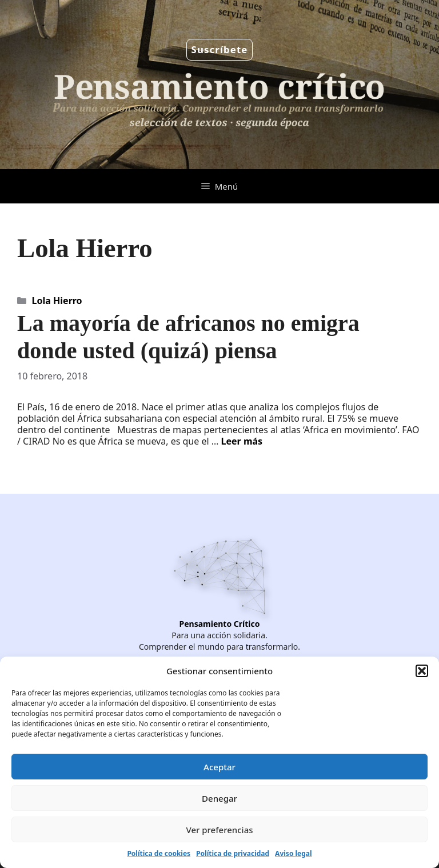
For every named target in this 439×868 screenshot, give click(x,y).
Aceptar (219, 767)
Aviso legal (293, 853)
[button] (422, 671)
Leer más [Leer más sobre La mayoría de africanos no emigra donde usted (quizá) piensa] (242, 441)
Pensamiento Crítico (220, 624)
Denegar (219, 798)
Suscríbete (220, 49)
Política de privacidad (233, 853)
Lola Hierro (57, 301)
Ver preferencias (219, 830)
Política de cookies (159, 853)
